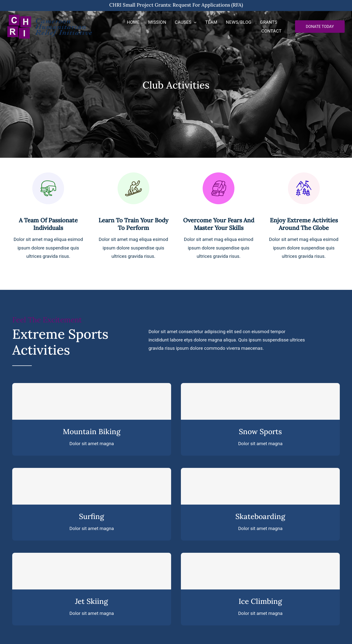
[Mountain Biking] (92, 401)
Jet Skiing (92, 601)
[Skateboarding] (260, 486)
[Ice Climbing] (260, 571)
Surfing (92, 516)
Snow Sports (260, 431)
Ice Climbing (260, 601)
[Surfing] (92, 486)
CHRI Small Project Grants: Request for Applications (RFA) (176, 5)
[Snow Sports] (260, 401)
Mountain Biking (92, 431)
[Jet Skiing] (92, 571)
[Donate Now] (320, 27)
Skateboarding (260, 516)
